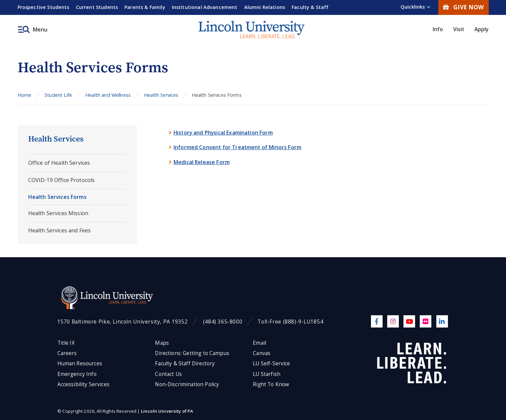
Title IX (66, 343)
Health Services (161, 95)
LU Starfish (267, 374)
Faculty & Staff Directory (185, 363)
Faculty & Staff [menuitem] (310, 7)
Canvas (262, 353)
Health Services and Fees (60, 230)
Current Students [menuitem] (97, 7)
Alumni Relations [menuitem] (265, 7)
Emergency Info (77, 374)
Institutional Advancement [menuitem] (205, 7)
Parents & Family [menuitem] (145, 7)
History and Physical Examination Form (223, 133)
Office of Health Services (59, 163)
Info (438, 29)
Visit (459, 29)
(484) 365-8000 (223, 322)
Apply (482, 29)
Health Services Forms (57, 197)
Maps (162, 343)
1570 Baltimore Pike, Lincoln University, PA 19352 (123, 322)
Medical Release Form (202, 162)
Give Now (463, 7)
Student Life (58, 95)
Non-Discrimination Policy (187, 384)
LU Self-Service (271, 363)
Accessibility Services (83, 384)
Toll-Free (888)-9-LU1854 (290, 322)
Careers (67, 353)
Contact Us (168, 374)
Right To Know (271, 384)
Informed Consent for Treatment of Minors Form (237, 147)
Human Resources (80, 363)
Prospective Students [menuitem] (43, 7)
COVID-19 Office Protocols (62, 180)
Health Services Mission (58, 213)
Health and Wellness (108, 95)
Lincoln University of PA (167, 411)
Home (25, 95)
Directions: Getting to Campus (192, 353)
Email (259, 343)
